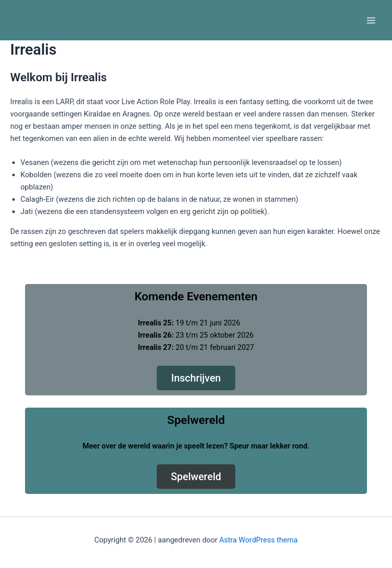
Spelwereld (196, 477)
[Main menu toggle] (371, 20)
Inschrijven (196, 378)
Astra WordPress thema (259, 540)
